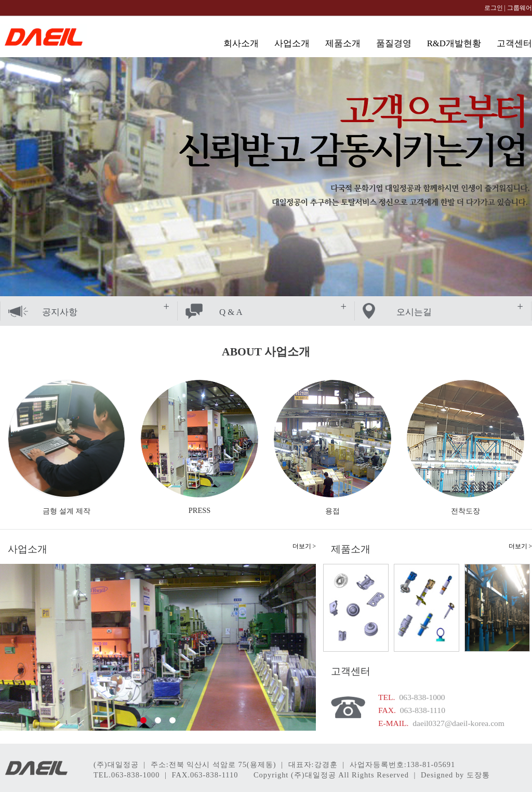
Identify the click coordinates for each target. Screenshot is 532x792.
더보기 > (304, 546)
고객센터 (514, 43)
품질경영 (394, 43)
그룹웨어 (520, 8)
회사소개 (241, 43)
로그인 (494, 8)
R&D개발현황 (454, 43)
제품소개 (343, 43)
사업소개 (292, 43)
